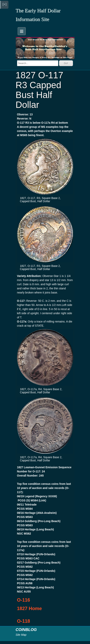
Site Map (21, 635)
